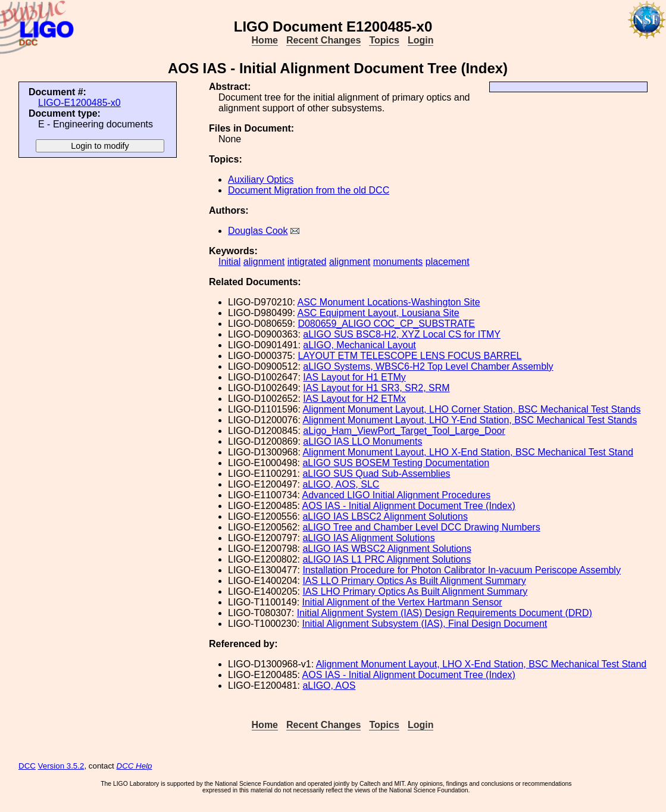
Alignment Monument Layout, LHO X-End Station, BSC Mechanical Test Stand (468, 452)
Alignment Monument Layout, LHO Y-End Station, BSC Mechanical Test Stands (470, 420)
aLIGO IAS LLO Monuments (362, 441)
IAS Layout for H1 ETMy (354, 377)
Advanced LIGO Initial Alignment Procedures (397, 495)
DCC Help (135, 766)
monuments (398, 262)
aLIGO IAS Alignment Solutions (368, 538)
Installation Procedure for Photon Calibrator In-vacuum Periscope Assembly (461, 570)
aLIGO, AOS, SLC (341, 484)
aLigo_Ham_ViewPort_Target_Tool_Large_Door (404, 431)
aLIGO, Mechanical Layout (359, 345)
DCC (27, 766)
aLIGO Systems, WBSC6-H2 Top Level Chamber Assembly (428, 366)
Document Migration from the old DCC (309, 190)
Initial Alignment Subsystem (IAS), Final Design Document (425, 624)
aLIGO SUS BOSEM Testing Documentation (396, 463)
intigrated (307, 262)
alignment (264, 262)
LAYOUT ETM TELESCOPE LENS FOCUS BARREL (409, 356)
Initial (229, 262)
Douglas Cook (258, 231)
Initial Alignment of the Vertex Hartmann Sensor (402, 602)
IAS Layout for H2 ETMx (354, 399)
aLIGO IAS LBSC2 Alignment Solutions (385, 516)
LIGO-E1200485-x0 (79, 103)
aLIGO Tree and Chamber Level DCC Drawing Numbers (421, 527)
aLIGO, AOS (329, 685)
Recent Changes (323, 40)
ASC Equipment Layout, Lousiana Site (379, 313)
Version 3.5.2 (61, 766)
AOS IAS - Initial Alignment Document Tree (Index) (409, 506)
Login (421, 40)
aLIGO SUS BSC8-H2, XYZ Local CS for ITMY (402, 334)
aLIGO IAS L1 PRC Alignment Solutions (387, 559)
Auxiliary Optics (261, 179)
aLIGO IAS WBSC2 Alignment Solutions (387, 549)
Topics (384, 40)
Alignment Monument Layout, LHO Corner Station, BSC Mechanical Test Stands (471, 409)
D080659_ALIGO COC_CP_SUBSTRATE (386, 324)
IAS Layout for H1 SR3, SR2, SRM (376, 388)
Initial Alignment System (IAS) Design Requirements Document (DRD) (445, 613)
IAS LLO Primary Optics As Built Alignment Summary (414, 581)
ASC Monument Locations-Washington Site (389, 302)
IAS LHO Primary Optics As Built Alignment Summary (415, 591)
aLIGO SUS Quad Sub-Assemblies (376, 474)
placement (448, 262)
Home (265, 40)
